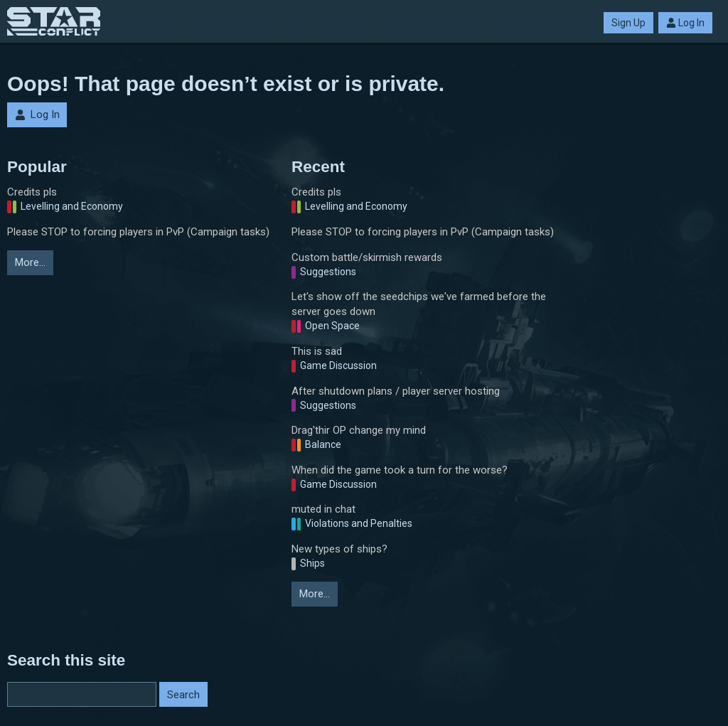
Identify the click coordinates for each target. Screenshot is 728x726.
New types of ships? (339, 549)
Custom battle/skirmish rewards (367, 257)
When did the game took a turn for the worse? (400, 470)
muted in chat (323, 509)
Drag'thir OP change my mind (359, 430)
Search (183, 695)
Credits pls (32, 192)
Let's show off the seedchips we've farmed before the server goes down (419, 304)
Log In (685, 23)
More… (30, 262)
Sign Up (628, 23)
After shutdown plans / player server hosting (396, 391)
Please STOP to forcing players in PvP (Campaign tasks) (138, 232)
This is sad (317, 351)
